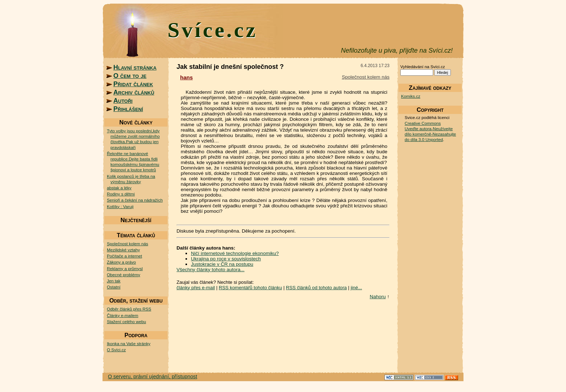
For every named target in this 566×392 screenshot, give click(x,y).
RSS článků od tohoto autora (316, 288)
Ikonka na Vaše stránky (129, 343)
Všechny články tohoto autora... (210, 270)
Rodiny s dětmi (121, 194)
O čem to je (130, 76)
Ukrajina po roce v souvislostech (226, 259)
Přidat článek (133, 84)
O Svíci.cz (116, 350)
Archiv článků (134, 92)
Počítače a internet (124, 256)
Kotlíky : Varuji (120, 206)
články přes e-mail (196, 288)
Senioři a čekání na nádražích (135, 200)
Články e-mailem (123, 315)
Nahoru (378, 297)
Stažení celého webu (127, 321)
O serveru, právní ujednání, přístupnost (153, 376)
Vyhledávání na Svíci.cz (423, 67)
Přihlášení (128, 109)
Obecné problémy (123, 275)
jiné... (356, 288)
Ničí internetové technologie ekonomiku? (235, 253)
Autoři (123, 101)
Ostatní (114, 287)
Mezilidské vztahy (123, 250)
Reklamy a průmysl (125, 268)
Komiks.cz (411, 96)
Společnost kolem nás (127, 244)
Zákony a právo (121, 262)
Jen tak (114, 281)
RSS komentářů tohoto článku (250, 288)
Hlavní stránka (135, 67)
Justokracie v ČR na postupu (222, 264)
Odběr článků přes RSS (129, 309)
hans (186, 77)
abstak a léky (119, 188)
